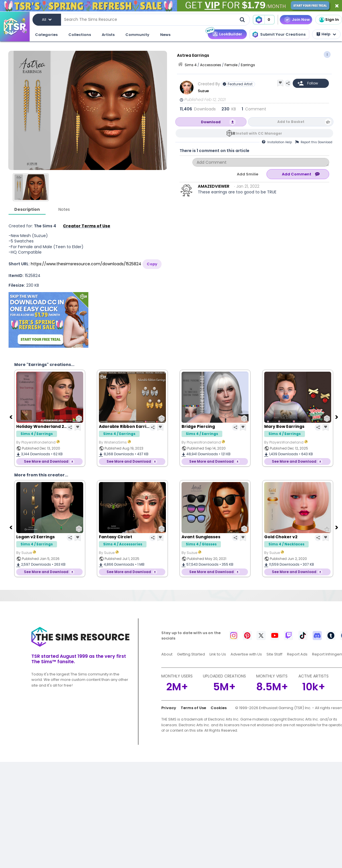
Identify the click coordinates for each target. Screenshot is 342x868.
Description (27, 209)
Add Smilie (248, 174)
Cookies (219, 708)
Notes (64, 209)
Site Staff (274, 654)
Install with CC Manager (259, 133)
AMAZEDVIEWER (214, 186)
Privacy (169, 708)
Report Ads (297, 654)
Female (231, 65)
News (165, 35)
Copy (152, 264)
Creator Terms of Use (87, 226)
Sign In (329, 20)
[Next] (337, 417)
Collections (80, 35)
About (167, 654)
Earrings (248, 65)
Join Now (301, 20)
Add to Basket (291, 122)
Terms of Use (193, 708)
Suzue (203, 91)
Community (137, 35)
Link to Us (218, 654)
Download (211, 122)
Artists (108, 35)
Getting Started (191, 654)
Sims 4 (191, 65)
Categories (46, 35)
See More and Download (46, 461)
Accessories (211, 65)
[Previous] (11, 417)
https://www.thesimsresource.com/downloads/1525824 (86, 264)
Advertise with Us (246, 654)
